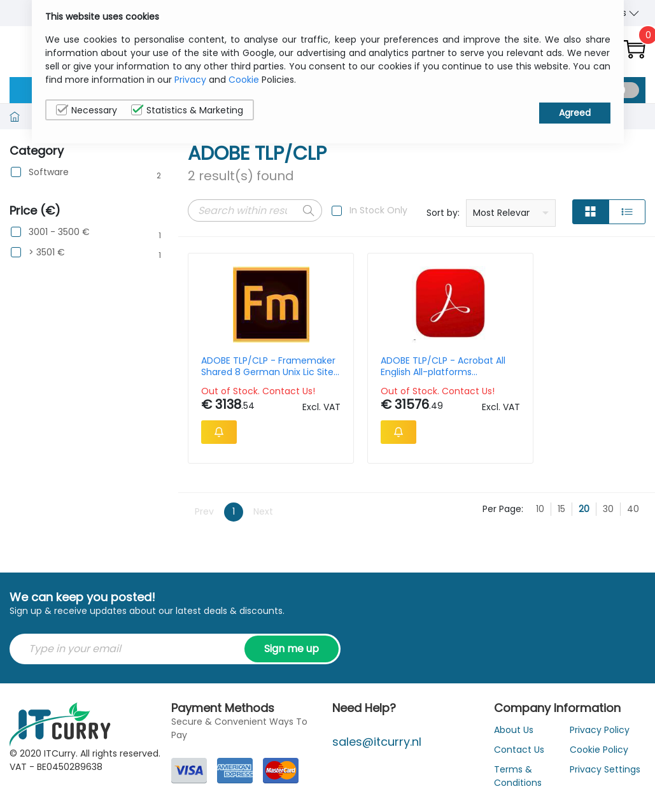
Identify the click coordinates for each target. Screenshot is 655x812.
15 (561, 536)
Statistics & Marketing (187, 110)
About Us (514, 757)
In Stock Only (378, 210)
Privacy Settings (605, 796)
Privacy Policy (600, 757)
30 (608, 536)
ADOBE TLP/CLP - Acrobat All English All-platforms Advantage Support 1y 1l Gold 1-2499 (357, 366)
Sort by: (443, 213)
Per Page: (503, 536)
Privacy (190, 80)
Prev (204, 538)
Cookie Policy (599, 776)
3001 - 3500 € (59, 232)
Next (263, 538)
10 (540, 536)
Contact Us (519, 776)
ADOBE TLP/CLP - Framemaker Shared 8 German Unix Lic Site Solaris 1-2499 (238, 366)
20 (584, 536)
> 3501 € (47, 253)
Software (49, 172)
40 (633, 536)
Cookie (244, 80)
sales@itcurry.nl (377, 768)
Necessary (87, 110)
